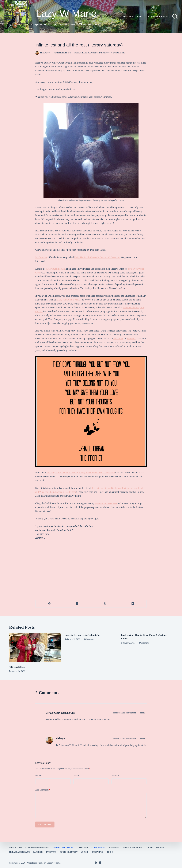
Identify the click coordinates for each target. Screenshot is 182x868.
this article (118, 339)
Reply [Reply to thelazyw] (143, 738)
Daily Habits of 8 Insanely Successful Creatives (97, 257)
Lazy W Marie (66, 13)
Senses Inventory (69, 852)
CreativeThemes (54, 863)
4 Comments (144, 643)
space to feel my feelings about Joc (83, 635)
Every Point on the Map (68, 300)
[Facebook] (49, 604)
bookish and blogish (85, 53)
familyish (83, 848)
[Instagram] (100, 863)
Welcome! (128, 16)
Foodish (160, 848)
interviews (97, 852)
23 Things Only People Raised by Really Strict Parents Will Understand (81, 473)
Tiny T (110, 852)
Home (139, 16)
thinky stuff (103, 53)
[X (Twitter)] (77, 604)
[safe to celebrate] (35, 648)
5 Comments (89, 639)
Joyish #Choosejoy (132, 848)
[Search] (175, 16)
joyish (85, 852)
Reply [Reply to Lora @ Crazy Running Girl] (143, 713)
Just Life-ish (15, 848)
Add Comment (43, 790)
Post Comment (45, 825)
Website (115, 775)
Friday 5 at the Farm (19, 852)
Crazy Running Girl (55, 269)
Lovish (149, 848)
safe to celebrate (17, 667)
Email (77, 775)
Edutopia (131, 339)
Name (39, 775)
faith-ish (38, 852)
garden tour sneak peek (106, 503)
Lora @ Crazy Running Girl (60, 713)
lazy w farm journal (157, 16)
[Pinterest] (105, 604)
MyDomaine (41, 257)
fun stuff (51, 852)
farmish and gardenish (37, 848)
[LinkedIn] (133, 604)
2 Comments (119, 53)
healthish (114, 848)
